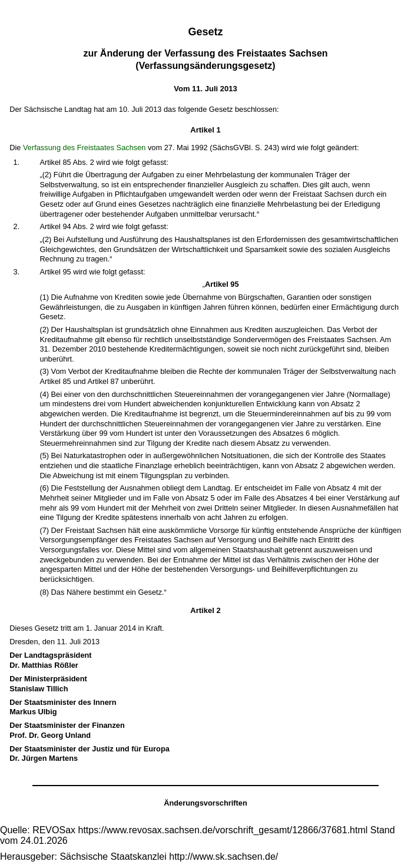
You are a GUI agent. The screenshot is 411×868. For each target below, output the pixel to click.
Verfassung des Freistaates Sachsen (84, 148)
